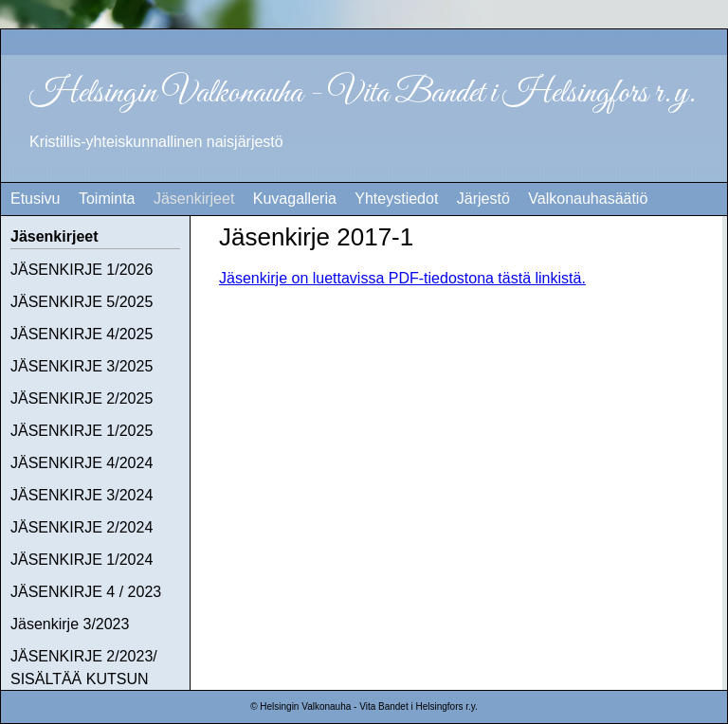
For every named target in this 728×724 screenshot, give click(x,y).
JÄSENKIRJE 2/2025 (82, 398)
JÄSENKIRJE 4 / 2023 (86, 592)
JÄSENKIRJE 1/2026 (82, 270)
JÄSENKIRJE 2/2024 (82, 527)
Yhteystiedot (396, 199)
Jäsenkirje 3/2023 (70, 624)
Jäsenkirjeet (194, 199)
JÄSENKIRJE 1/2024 (82, 560)
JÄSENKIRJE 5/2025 (82, 302)
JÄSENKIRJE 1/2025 (82, 431)
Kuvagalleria (295, 199)
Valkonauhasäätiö (588, 199)
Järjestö (483, 199)
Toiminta (107, 199)
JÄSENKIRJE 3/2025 (82, 366)
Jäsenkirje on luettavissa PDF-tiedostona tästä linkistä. (402, 278)
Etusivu (35, 199)
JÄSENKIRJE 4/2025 (82, 334)
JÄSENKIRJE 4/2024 (82, 463)
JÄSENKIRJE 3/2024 (82, 495)
